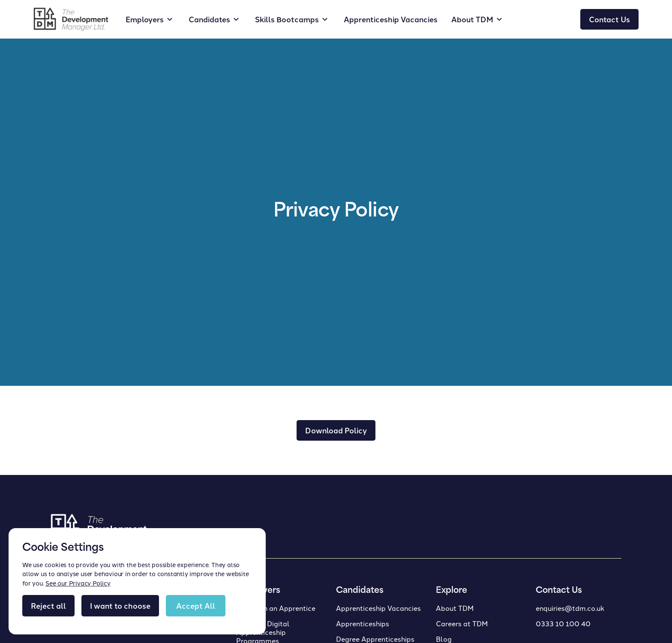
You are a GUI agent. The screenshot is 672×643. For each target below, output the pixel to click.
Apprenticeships (363, 623)
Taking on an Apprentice (276, 608)
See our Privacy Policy (78, 583)
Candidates (209, 19)
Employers (145, 19)
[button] (150, 19)
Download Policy (336, 430)
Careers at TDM (462, 623)
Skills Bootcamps (287, 19)
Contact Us (609, 19)
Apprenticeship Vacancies (391, 19)
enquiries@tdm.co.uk (570, 608)
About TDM (455, 608)
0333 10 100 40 (563, 623)
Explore (451, 591)
